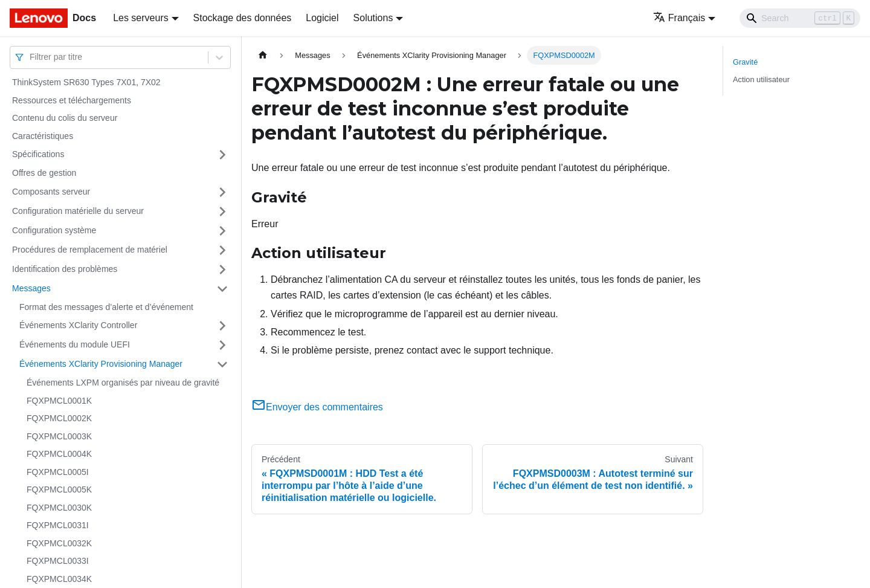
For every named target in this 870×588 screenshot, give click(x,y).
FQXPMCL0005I (58, 472)
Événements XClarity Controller (78, 325)
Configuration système (54, 230)
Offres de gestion (44, 173)
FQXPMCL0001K (59, 401)
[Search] (800, 18)
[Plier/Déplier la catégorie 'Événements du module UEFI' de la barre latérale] (222, 345)
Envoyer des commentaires (317, 407)
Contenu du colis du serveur (65, 118)
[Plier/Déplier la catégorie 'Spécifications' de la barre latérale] (222, 155)
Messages (31, 288)
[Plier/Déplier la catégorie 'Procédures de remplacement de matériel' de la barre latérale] (222, 250)
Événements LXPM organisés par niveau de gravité (123, 383)
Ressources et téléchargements (72, 100)
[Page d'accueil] (263, 55)
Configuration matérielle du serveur (78, 211)
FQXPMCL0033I (58, 561)
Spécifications (38, 154)
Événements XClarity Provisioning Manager (101, 364)
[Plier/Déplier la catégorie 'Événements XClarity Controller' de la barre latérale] (222, 326)
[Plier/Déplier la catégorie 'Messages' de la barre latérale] (222, 289)
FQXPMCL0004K (59, 454)
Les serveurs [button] (141, 18)
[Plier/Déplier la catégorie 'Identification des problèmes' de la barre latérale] (222, 270)
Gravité (745, 62)
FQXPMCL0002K (59, 418)
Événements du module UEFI (75, 344)
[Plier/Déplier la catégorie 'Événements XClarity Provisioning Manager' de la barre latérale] (222, 364)
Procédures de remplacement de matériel (90, 250)
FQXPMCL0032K (59, 543)
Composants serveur (51, 192)
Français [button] (679, 18)
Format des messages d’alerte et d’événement (106, 307)
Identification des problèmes (65, 269)
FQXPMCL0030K (59, 508)
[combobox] (31, 57)
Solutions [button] (373, 18)
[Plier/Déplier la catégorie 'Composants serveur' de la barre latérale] (222, 192)
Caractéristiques (43, 136)
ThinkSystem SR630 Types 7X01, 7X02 (86, 82)
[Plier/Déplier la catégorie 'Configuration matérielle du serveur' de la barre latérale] (222, 212)
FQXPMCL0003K (59, 436)
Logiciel (322, 18)
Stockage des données (243, 18)
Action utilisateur (761, 79)
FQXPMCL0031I (58, 525)
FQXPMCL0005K (59, 489)
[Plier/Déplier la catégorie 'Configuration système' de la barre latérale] (222, 231)
